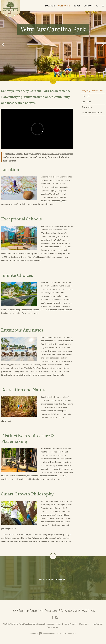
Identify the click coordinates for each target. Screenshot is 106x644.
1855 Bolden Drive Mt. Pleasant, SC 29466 (43, 611)
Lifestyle (86, 96)
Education (87, 102)
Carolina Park (10, 9)
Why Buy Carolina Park (92, 91)
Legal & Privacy (69, 624)
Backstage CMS (70, 633)
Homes (77, 6)
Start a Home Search (52, 579)
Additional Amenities (92, 113)
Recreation (87, 107)
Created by (36, 633)
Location (50, 6)
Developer (84, 624)
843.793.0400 (85, 611)
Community (64, 6)
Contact (88, 6)
